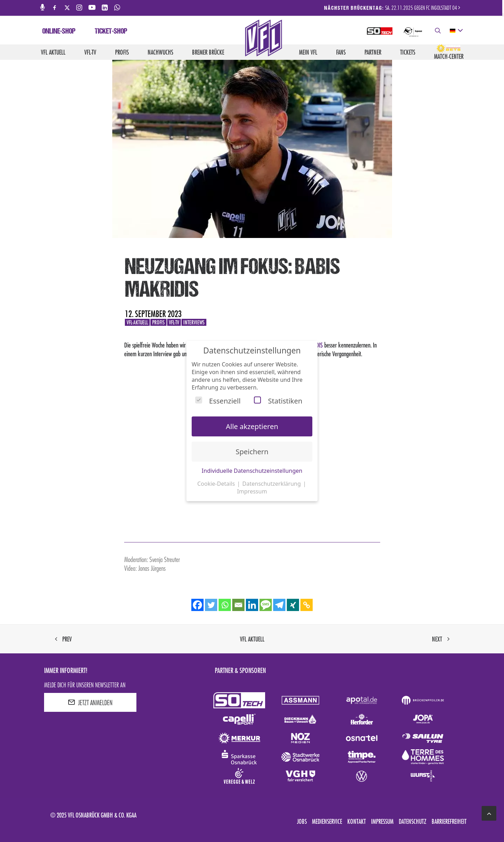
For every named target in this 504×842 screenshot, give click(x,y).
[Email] (238, 605)
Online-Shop (59, 32)
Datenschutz (413, 821)
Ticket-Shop (111, 32)
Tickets (408, 52)
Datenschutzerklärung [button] (272, 484)
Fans (341, 52)
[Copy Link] (307, 605)
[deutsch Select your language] (456, 31)
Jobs (302, 821)
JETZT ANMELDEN (90, 702)
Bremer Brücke (208, 52)
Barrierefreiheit (449, 821)
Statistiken (278, 401)
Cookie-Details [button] (217, 484)
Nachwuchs (160, 52)
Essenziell (218, 401)
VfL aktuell (53, 52)
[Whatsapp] (225, 605)
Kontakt (357, 821)
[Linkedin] (252, 605)
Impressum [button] (252, 491)
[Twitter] (211, 605)
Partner (373, 52)
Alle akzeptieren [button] (252, 426)
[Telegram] (279, 605)
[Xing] (293, 605)
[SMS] (266, 605)
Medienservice (327, 821)
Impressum (382, 821)
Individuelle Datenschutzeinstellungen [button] (252, 471)
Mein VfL (308, 52)
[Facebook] (197, 605)
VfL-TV (90, 52)
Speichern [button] (252, 452)
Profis (122, 52)
